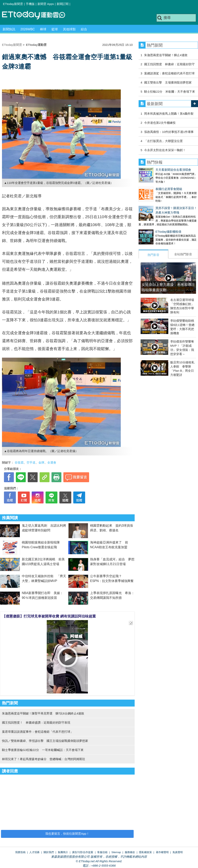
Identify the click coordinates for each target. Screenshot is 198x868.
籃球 (55, 29)
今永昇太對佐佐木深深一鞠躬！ (165, 150)
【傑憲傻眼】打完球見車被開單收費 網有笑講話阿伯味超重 (49, 616)
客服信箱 (102, 852)
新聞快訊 (9, 29)
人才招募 (34, 852)
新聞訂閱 (63, 4)
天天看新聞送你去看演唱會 (156, 170)
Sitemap (116, 852)
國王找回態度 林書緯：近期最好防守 (169, 64)
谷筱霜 (19, 462)
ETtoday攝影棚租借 (152, 224)
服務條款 (130, 852)
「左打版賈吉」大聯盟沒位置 (163, 141)
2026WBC (28, 29)
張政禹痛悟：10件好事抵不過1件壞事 (169, 132)
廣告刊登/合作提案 (83, 852)
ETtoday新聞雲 (13, 4)
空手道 (31, 462)
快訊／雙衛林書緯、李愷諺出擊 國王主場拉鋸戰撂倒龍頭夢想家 (45, 741)
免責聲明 (178, 852)
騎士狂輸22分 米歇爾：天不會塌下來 (170, 92)
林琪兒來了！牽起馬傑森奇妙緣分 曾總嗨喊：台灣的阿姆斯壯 (44, 759)
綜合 (84, 29)
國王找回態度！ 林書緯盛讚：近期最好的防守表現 (36, 723)
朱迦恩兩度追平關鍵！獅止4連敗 (166, 55)
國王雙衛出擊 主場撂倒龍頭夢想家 (168, 82)
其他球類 (69, 29)
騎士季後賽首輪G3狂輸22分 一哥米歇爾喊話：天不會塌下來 (43, 750)
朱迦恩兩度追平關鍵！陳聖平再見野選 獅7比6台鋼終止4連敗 (43, 713)
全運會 (52, 462)
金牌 (41, 462)
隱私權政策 (145, 852)
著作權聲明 (162, 852)
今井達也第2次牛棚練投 (160, 123)
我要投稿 (20, 852)
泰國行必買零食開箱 (152, 185)
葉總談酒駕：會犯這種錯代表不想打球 (169, 73)
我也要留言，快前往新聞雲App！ (67, 834)
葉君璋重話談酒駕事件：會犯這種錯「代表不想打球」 (38, 732)
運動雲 (37, 15)
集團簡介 (63, 852)
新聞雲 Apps (46, 4)
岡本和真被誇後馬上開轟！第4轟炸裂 (169, 114)
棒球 (43, 29)
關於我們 (49, 852)
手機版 (30, 4)
